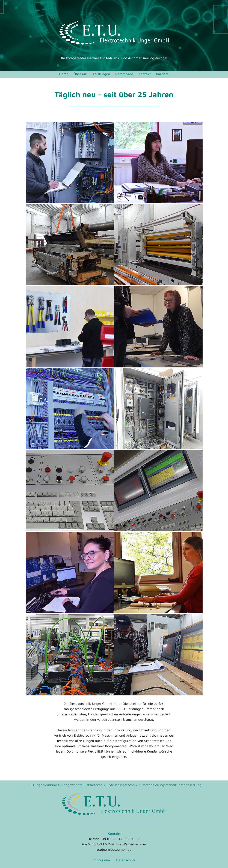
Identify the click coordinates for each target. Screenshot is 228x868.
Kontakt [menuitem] (145, 74)
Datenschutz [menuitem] (126, 860)
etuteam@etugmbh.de (114, 849)
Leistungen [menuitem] (101, 74)
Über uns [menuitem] (81, 74)
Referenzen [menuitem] (124, 74)
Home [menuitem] (64, 74)
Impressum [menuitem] (101, 860)
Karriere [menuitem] (162, 74)
